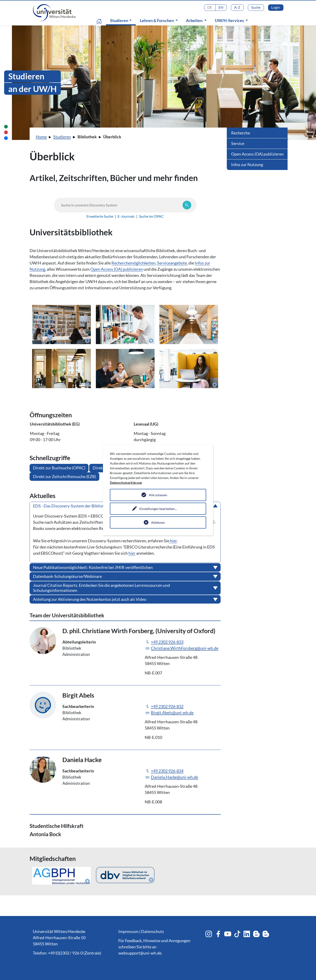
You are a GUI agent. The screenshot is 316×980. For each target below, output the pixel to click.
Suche (256, 7)
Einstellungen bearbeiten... (158, 509)
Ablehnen (158, 522)
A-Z (237, 7)
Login (276, 7)
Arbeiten (195, 20)
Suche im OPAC (151, 216)
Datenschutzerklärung (126, 483)
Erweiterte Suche (100, 216)
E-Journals (126, 216)
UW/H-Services (230, 20)
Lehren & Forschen (157, 20)
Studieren (122, 20)
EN (221, 7)
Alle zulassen (158, 495)
